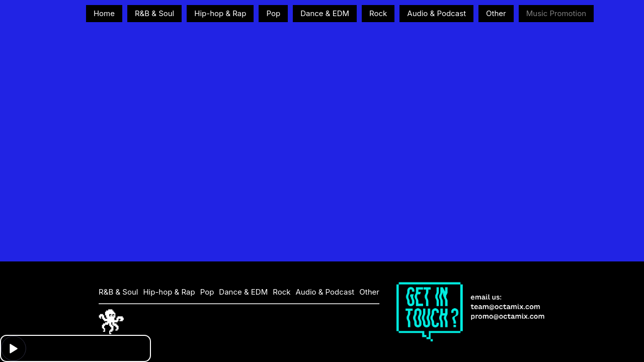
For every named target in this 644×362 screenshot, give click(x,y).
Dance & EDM (325, 13)
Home (104, 13)
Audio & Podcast (436, 13)
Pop (273, 13)
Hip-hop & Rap (220, 13)
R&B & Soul (154, 13)
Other (496, 13)
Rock (378, 13)
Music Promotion (556, 13)
